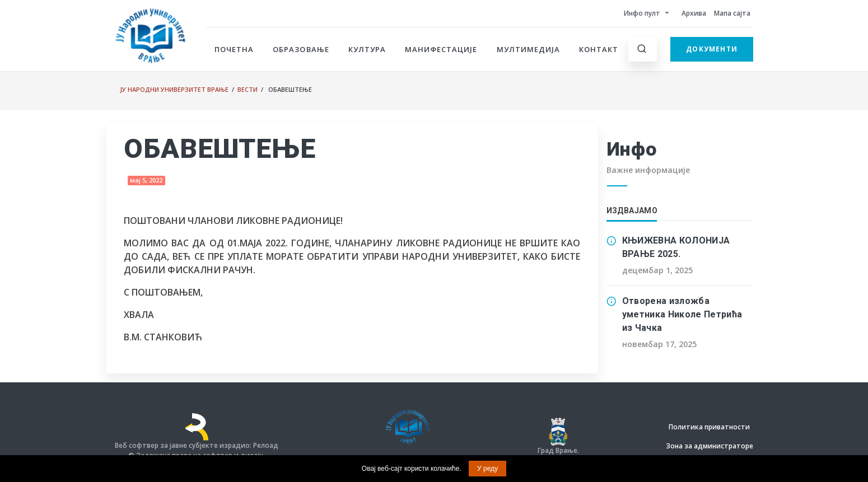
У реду (487, 469)
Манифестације (441, 49)
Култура (367, 49)
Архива (694, 13)
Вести (248, 89)
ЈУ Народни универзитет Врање (174, 89)
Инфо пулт (642, 13)
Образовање (301, 49)
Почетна (234, 49)
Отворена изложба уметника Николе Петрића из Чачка (682, 314)
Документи (712, 49)
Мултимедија (528, 49)
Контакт (599, 49)
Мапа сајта (732, 13)
